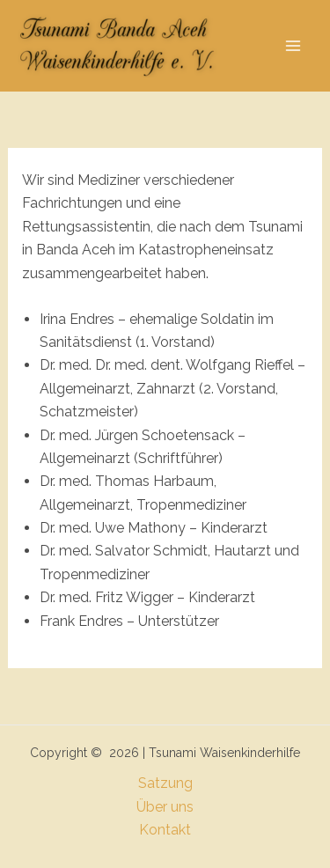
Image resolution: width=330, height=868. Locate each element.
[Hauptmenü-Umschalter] (293, 46)
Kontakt (165, 830)
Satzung (165, 783)
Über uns (165, 807)
